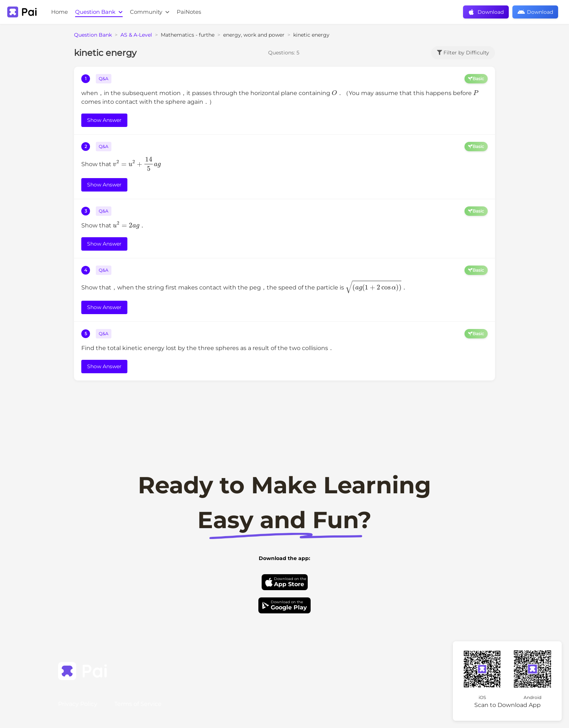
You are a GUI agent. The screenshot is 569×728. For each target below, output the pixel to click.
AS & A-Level (136, 35)
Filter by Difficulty (463, 53)
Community (150, 12)
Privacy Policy (78, 704)
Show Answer (104, 120)
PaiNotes (189, 12)
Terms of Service (138, 704)
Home (60, 12)
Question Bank (99, 12)
